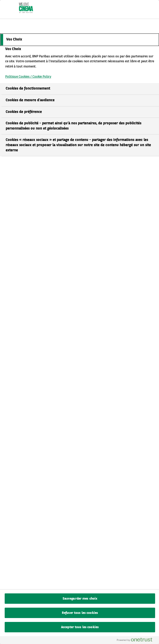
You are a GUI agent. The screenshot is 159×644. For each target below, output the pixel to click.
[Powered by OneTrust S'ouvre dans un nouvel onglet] (137, 641)
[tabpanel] (80, 64)
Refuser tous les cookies (80, 613)
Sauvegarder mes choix (80, 599)
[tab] (79, 40)
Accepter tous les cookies (80, 627)
